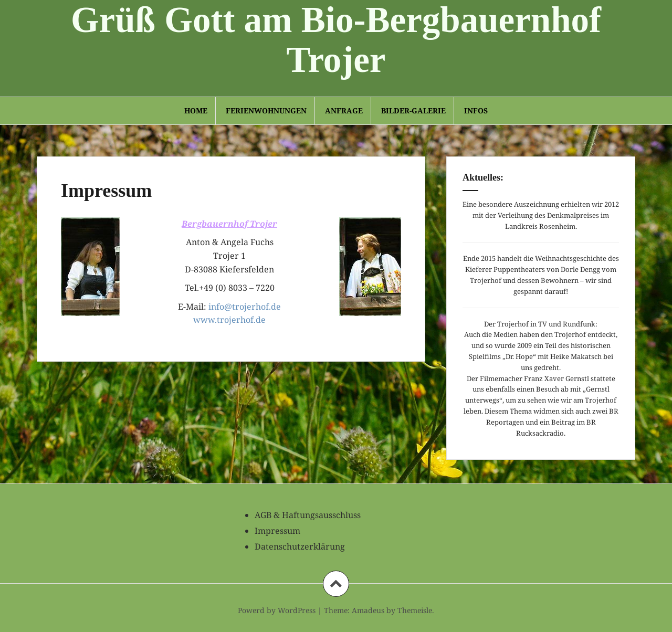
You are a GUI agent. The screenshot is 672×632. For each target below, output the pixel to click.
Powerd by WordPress (277, 610)
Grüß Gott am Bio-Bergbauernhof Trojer (336, 40)
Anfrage (344, 110)
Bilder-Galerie (413, 110)
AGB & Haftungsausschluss (308, 515)
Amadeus (368, 610)
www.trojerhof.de (229, 320)
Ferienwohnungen (266, 110)
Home (196, 110)
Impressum (277, 531)
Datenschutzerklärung (300, 546)
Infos (476, 110)
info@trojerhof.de (245, 307)
